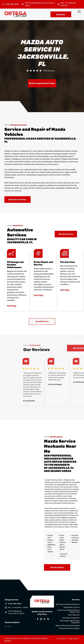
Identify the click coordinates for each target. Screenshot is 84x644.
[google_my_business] (48, 619)
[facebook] (38, 619)
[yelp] (45, 619)
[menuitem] (61, 638)
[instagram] (41, 619)
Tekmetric (8, 641)
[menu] (79, 12)
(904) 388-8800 (12, 4)
